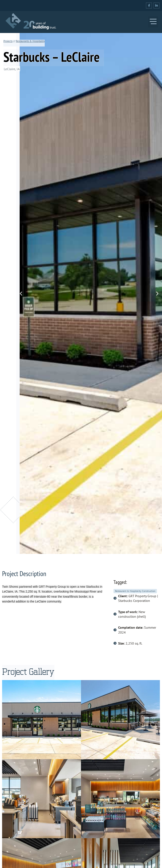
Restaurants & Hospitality (30, 41)
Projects (8, 41)
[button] (153, 22)
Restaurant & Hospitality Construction (135, 591)
